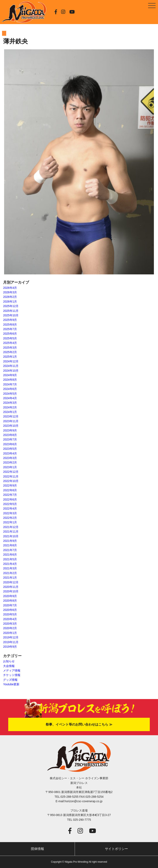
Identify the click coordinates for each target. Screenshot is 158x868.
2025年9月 (10, 320)
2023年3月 (10, 458)
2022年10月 (11, 481)
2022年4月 (10, 509)
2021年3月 (10, 568)
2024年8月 (10, 380)
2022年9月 (10, 485)
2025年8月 (10, 325)
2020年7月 (10, 605)
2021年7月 (10, 550)
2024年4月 (10, 398)
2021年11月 (11, 532)
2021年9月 (10, 541)
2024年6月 (10, 389)
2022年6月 (10, 499)
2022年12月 (11, 472)
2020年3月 (10, 624)
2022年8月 (10, 490)
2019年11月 (11, 642)
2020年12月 (11, 582)
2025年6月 (10, 334)
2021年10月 (11, 536)
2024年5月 (10, 394)
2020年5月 (10, 614)
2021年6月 (10, 555)
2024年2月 (10, 407)
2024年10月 (11, 371)
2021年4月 (10, 564)
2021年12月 (11, 527)
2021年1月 (10, 578)
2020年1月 (10, 633)
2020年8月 (10, 601)
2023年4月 (10, 453)
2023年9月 (10, 430)
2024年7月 (10, 384)
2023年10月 (11, 426)
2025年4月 (10, 343)
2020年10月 (11, 591)
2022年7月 (10, 495)
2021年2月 (10, 573)
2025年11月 (11, 311)
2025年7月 (10, 329)
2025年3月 (10, 348)
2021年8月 (10, 545)
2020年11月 (11, 587)
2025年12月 (11, 306)
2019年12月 (11, 637)
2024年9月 (10, 375)
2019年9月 (10, 647)
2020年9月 (10, 596)
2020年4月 (10, 619)
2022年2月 (10, 518)
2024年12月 (11, 361)
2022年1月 (10, 522)
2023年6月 (10, 444)
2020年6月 (10, 610)
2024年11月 (11, 366)
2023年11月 (11, 421)
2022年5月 (10, 504)
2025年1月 (10, 357)
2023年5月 (10, 449)
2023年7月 (10, 439)
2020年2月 (10, 628)
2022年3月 (10, 513)
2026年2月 (10, 297)
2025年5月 (10, 338)
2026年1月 (10, 302)
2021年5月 (10, 559)
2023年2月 (10, 462)
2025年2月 (10, 352)
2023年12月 (11, 416)
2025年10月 (11, 315)
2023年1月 (10, 467)
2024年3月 (10, 403)
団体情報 (37, 849)
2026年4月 (10, 288)
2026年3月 (10, 292)
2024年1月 (10, 412)
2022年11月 (11, 476)
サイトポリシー (116, 849)
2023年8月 (10, 435)
